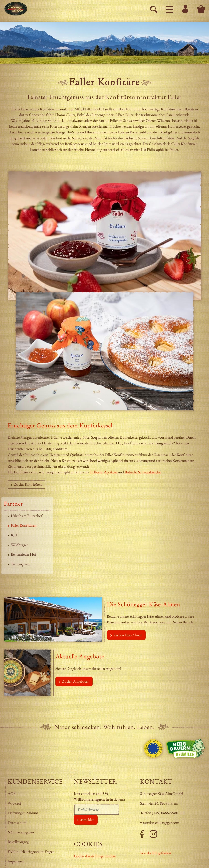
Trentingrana (20, 564)
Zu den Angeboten (76, 681)
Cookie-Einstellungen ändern (95, 856)
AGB (12, 794)
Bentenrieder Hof (24, 554)
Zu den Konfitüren (28, 484)
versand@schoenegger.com (160, 822)
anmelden (87, 820)
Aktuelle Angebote (80, 656)
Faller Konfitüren (24, 525)
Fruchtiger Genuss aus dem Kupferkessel (60, 425)
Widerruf (15, 803)
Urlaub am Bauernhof (27, 516)
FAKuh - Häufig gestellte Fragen (31, 851)
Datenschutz (17, 822)
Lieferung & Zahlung (23, 813)
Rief (14, 535)
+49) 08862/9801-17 (169, 813)
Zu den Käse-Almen (128, 635)
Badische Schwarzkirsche (143, 472)
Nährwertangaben (21, 832)
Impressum (16, 861)
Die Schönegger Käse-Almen (144, 604)
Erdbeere (96, 472)
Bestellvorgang (18, 842)
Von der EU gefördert (156, 853)
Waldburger (19, 545)
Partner (13, 504)
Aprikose (111, 472)
